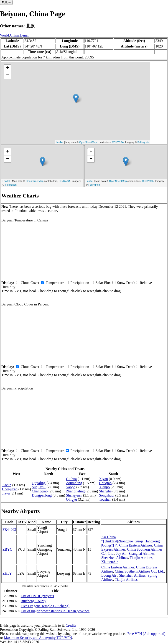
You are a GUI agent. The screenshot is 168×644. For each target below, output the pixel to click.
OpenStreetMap (88, 142)
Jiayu (6, 493)
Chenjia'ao (10, 489)
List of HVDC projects (37, 596)
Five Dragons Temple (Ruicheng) (45, 606)
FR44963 (9, 530)
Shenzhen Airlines (115, 558)
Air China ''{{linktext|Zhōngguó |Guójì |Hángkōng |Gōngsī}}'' (131, 541)
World (5, 35)
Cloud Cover (30, 283)
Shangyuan (74, 495)
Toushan (105, 499)
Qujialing (39, 483)
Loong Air (109, 575)
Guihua (71, 479)
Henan (25, 35)
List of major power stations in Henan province (55, 611)
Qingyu (71, 499)
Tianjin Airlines (141, 558)
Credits (71, 625)
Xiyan (103, 479)
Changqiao (40, 491)
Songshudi (107, 495)
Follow (6, 2)
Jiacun (7, 485)
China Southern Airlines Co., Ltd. (140, 571)
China (14, 35)
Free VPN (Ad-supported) (146, 634)
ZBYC (7, 549)
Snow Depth (126, 283)
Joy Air (121, 553)
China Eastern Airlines (136, 545)
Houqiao (105, 483)
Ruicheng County (33, 601)
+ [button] (8, 68)
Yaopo (71, 487)
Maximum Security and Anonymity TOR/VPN (38, 638)
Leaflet (60, 142)
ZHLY (7, 573)
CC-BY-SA (118, 142)
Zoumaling (74, 483)
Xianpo (104, 487)
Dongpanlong (42, 495)
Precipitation (80, 283)
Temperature (55, 283)
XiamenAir (109, 562)
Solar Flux (103, 283)
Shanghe (105, 491)
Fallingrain (143, 142)
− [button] (8, 75)
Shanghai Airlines (141, 553)
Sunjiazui (39, 487)
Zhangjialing (75, 491)
